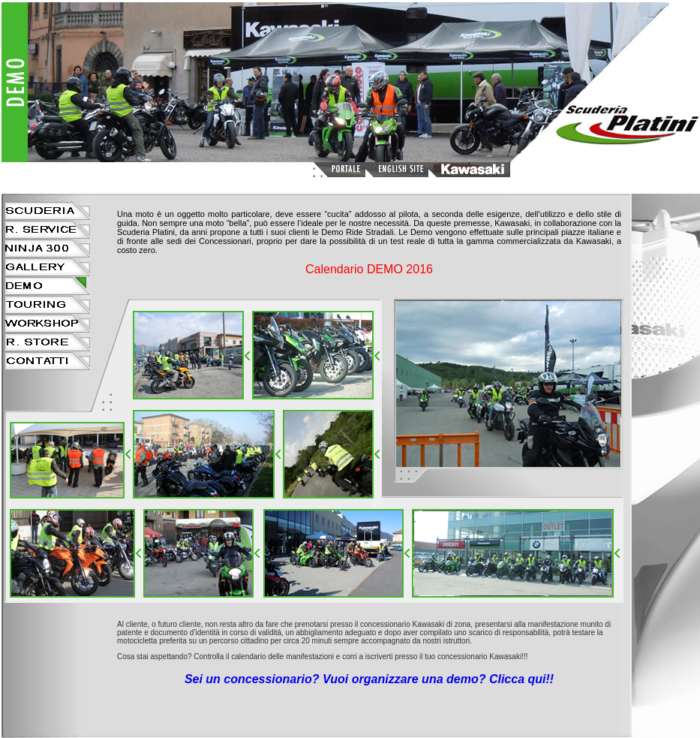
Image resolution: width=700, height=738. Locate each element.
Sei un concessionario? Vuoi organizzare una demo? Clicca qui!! (369, 679)
